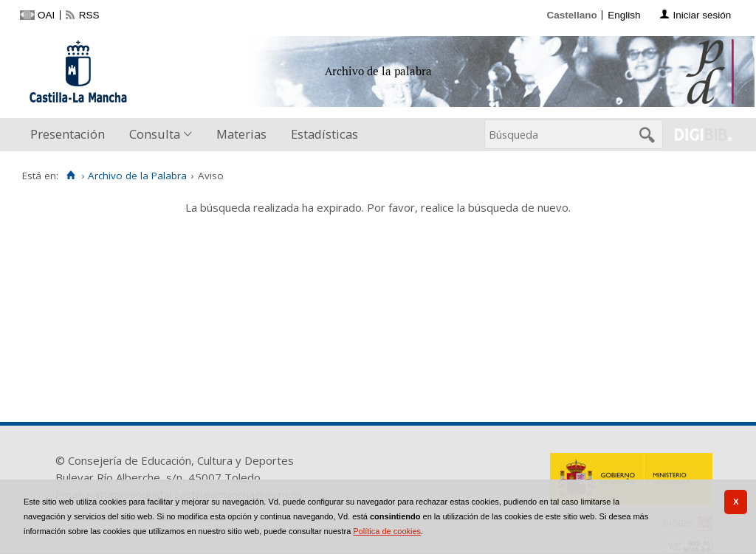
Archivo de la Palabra (137, 176)
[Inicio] (71, 176)
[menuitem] (71, 135)
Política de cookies (387, 531)
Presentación (68, 134)
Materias (241, 134)
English (624, 15)
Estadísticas (324, 134)
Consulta (155, 134)
